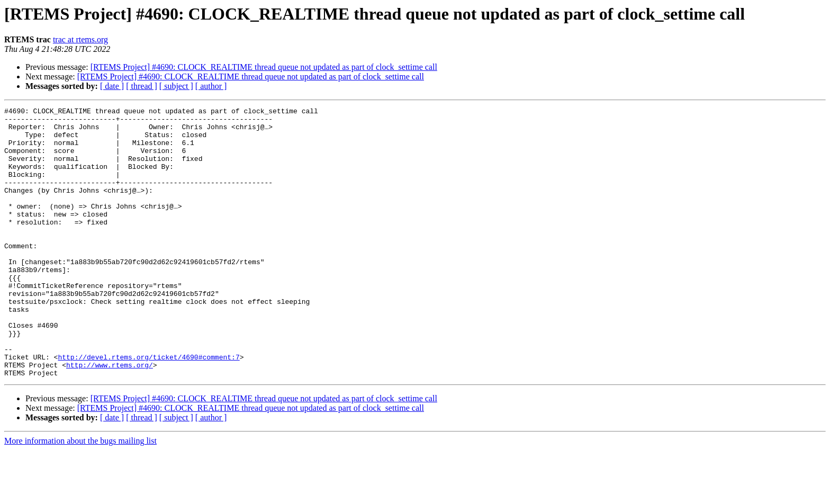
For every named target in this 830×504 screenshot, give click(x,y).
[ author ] (211, 86)
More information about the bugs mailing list (80, 495)
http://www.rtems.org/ (110, 417)
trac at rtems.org (80, 39)
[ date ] (112, 86)
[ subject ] (176, 86)
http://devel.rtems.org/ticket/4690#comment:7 (148, 408)
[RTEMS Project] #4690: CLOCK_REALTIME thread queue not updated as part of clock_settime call (264, 67)
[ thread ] (142, 86)
